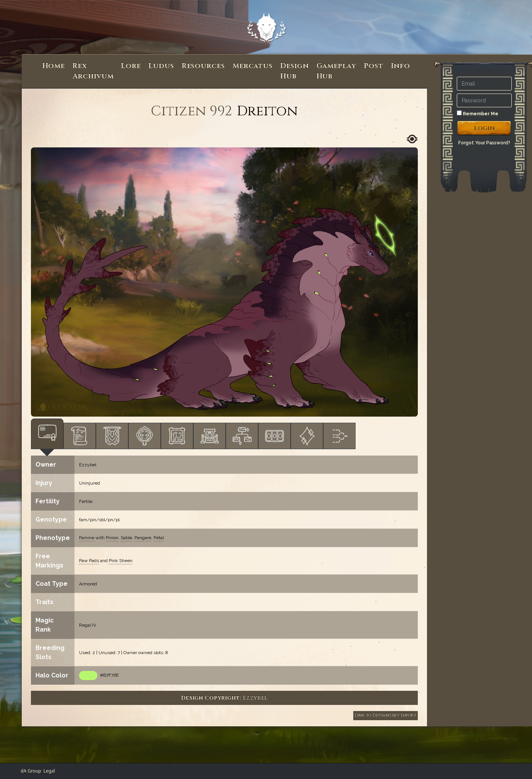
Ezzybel (88, 465)
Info (401, 66)
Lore (131, 66)
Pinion (112, 538)
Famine (87, 538)
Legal (49, 771)
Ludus (161, 66)
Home (54, 66)
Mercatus (253, 66)
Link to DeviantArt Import (386, 715)
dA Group (31, 771)
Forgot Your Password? (484, 143)
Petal (159, 538)
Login (484, 128)
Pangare (143, 538)
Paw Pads (89, 561)
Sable (126, 538)
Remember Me (478, 113)
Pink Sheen (121, 561)
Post (374, 66)
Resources (203, 66)
